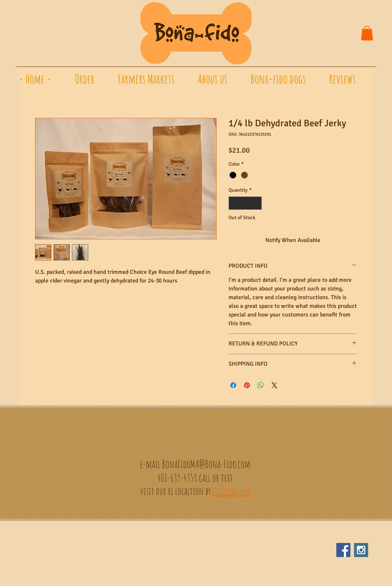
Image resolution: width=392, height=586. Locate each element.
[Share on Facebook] (233, 385)
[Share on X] (274, 385)
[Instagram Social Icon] (361, 550)
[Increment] (256, 203)
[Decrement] (234, 203)
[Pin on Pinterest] (247, 385)
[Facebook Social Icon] (343, 550)
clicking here (231, 491)
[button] (367, 33)
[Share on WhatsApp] (261, 385)
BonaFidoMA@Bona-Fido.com (206, 464)
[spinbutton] (245, 203)
